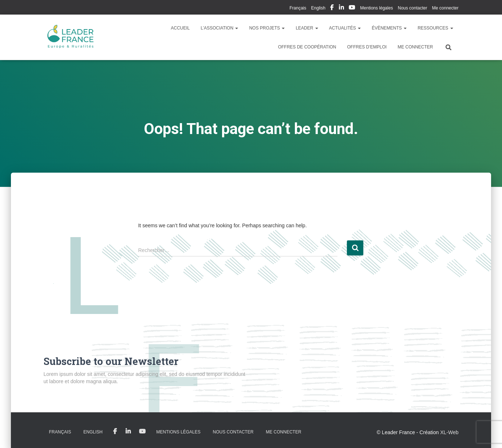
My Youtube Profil (352, 8)
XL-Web (449, 432)
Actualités (345, 28)
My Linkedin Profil (341, 8)
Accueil (180, 28)
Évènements (389, 28)
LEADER (307, 28)
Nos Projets (267, 28)
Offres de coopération (307, 47)
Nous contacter (413, 8)
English (318, 8)
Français (298, 8)
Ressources (435, 28)
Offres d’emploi (367, 47)
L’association (219, 28)
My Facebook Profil (332, 8)
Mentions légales (376, 8)
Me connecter (445, 8)
